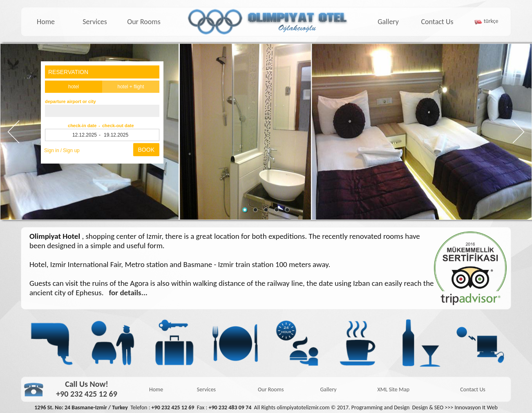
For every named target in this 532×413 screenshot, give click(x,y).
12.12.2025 (85, 135)
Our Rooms (144, 22)
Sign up (71, 150)
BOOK (146, 150)
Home (46, 22)
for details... (128, 293)
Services (95, 22)
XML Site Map (393, 389)
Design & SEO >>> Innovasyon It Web (455, 407)
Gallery (388, 22)
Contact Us (437, 22)
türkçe (491, 21)
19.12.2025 (116, 135)
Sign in (52, 150)
